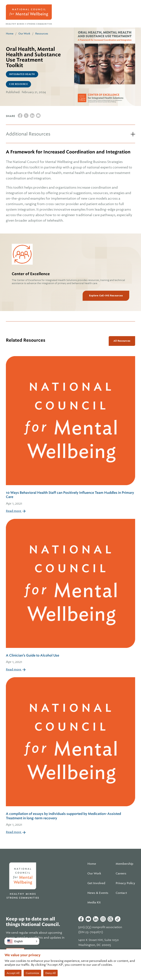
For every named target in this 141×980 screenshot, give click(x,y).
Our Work (24, 34)
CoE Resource (18, 84)
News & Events (98, 893)
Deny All (50, 973)
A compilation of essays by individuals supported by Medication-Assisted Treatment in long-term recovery (70, 819)
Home (10, 34)
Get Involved (96, 883)
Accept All (13, 973)
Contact (121, 893)
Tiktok (118, 919)
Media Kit (94, 902)
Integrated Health (22, 74)
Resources (42, 34)
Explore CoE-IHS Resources (106, 296)
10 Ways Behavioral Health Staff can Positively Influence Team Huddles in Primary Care (70, 498)
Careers (121, 874)
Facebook (81, 919)
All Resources (122, 341)
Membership (124, 864)
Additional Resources (28, 134)
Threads (110, 919)
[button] (22, 941)
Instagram (103, 919)
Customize (32, 973)
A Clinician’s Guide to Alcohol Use (70, 659)
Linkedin (96, 919)
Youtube (88, 919)
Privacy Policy (125, 883)
